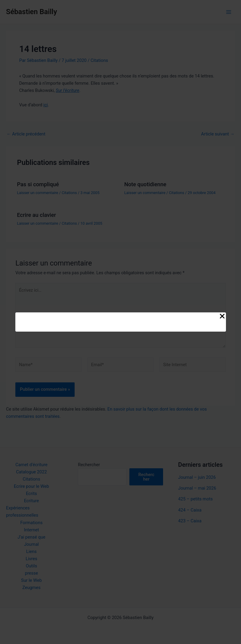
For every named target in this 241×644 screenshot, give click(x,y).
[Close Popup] (222, 317)
